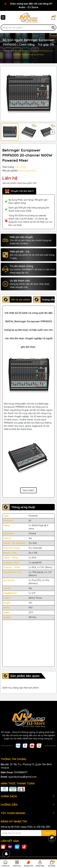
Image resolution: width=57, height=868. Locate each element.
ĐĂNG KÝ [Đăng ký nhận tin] (49, 833)
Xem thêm (28, 490)
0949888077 (21, 772)
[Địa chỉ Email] (28, 833)
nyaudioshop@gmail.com (22, 777)
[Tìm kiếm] (53, 28)
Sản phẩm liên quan (25, 676)
